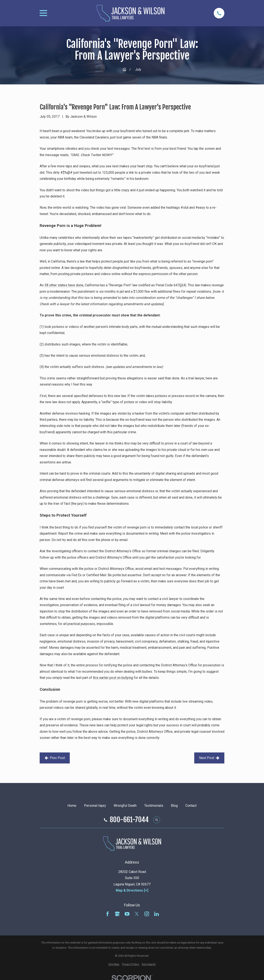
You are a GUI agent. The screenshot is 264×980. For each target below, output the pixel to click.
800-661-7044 (129, 820)
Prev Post (55, 758)
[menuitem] (114, 964)
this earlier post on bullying (113, 678)
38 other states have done (64, 285)
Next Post (209, 758)
